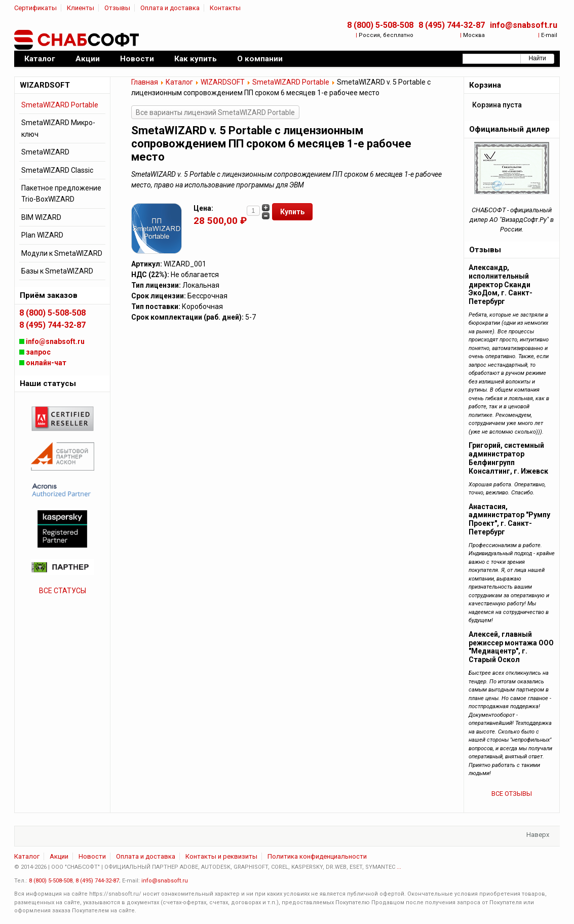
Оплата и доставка (170, 8)
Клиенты (81, 8)
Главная (145, 82)
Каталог (179, 82)
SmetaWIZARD (45, 152)
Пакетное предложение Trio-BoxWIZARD (61, 194)
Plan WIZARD (42, 235)
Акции (59, 856)
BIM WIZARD (41, 217)
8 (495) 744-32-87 (452, 25)
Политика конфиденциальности (317, 856)
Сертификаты (35, 8)
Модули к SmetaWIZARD (62, 253)
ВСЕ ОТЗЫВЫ (512, 794)
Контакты (225, 8)
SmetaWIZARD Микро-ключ (58, 128)
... (399, 867)
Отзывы (117, 8)
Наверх (538, 835)
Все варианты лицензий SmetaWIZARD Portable (215, 112)
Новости (92, 856)
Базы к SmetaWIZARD (57, 271)
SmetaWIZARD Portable (291, 82)
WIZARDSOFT (223, 82)
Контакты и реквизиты (221, 856)
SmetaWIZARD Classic (57, 170)
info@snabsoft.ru (524, 25)
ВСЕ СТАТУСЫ (63, 591)
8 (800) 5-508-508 (380, 25)
